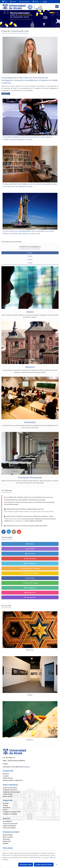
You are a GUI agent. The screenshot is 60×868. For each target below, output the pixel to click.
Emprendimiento (30, 563)
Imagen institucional (9, 826)
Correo (5, 810)
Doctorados (30, 422)
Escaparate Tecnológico (30, 573)
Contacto (6, 776)
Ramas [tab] (30, 256)
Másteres (30, 367)
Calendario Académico (10, 814)
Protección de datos (9, 828)
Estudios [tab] (30, 253)
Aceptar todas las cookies (44, 865)
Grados (30, 312)
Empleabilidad (30, 588)
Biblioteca (30, 544)
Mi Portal (6, 803)
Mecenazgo (30, 578)
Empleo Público (8, 835)
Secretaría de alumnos (10, 790)
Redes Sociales (8, 796)
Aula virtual (30, 554)
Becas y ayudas (8, 837)
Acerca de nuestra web (10, 824)
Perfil (5, 1)
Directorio (6, 774)
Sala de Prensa (8, 794)
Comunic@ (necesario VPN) (12, 812)
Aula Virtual (7, 808)
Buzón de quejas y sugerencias (13, 780)
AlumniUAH (30, 549)
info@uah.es (26, 767)
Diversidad (6, 839)
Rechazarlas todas (26, 865)
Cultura (30, 695)
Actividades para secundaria (30, 568)
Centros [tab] (30, 259)
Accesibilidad (7, 821)
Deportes (30, 740)
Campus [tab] (30, 263)
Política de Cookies (35, 857)
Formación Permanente (30, 478)
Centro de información (10, 788)
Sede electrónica (25, 1)
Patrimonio (30, 650)
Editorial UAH (30, 593)
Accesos (13, 1)
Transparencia (30, 597)
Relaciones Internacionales (11, 792)
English (36, 1)
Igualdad (6, 843)
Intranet (5, 805)
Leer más (6, 94)
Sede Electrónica (30, 559)
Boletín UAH (7, 841)
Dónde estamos (8, 778)
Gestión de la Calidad (30, 583)
